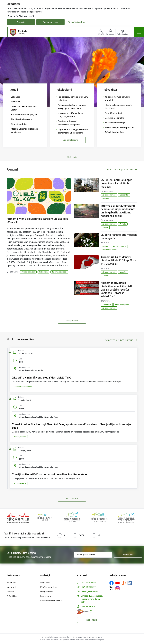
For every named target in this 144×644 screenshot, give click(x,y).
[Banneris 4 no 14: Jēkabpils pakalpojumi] (99, 518)
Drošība (106, 198)
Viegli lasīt (45, 583)
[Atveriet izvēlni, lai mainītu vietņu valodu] (110, 33)
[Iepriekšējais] (11, 518)
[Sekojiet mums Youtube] (118, 583)
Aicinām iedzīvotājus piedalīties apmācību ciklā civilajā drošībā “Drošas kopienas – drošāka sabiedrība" (117, 290)
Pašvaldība (12, 596)
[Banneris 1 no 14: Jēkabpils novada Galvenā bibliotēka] (18, 518)
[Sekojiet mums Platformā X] (112, 588)
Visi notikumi (72, 498)
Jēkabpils (106, 276)
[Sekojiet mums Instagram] (118, 588)
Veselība (123, 272)
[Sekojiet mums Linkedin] (130, 583)
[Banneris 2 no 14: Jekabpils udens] (45, 518)
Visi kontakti (91, 620)
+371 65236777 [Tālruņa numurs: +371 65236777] (88, 587)
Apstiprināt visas (51, 22)
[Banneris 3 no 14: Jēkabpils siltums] (72, 518)
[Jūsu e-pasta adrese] (93, 555)
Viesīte (105, 227)
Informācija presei (59, 272)
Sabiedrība (43, 272)
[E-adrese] (83, 611)
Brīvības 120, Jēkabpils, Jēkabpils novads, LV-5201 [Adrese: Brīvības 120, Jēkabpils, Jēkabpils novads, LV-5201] (92, 599)
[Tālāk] (133, 518)
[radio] (61, 535)
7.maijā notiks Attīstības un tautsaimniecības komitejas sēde (49, 474)
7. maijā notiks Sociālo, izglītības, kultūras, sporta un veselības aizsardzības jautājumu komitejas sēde (72, 426)
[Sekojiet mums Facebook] (112, 583)
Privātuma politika (49, 587)
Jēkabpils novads (28, 272)
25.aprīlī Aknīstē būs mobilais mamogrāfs (119, 236)
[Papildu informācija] (91, 611)
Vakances (11, 583)
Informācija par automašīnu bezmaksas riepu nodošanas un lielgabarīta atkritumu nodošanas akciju (118, 211)
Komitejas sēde (20, 437)
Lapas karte (46, 596)
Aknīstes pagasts (119, 246)
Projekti (10, 592)
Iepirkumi (11, 587)
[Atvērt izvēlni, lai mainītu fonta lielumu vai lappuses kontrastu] (122, 33)
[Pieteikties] (128, 555)
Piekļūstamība (47, 592)
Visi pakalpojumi (71, 140)
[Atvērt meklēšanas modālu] (101, 33)
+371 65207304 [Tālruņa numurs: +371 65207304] (88, 606)
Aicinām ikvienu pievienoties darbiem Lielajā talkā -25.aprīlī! (38, 220)
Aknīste (123, 224)
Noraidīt (21, 22)
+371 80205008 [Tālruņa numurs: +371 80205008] (88, 583)
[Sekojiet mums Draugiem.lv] (124, 583)
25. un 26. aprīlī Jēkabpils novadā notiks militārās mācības (117, 183)
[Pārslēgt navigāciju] (139, 32)
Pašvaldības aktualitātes (23, 387)
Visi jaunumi (72, 321)
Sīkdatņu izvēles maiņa (51, 601)
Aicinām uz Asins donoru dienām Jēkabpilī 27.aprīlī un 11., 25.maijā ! (118, 260)
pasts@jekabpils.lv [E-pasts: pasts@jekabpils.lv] (89, 591)
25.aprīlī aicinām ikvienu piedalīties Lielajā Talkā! (42, 378)
